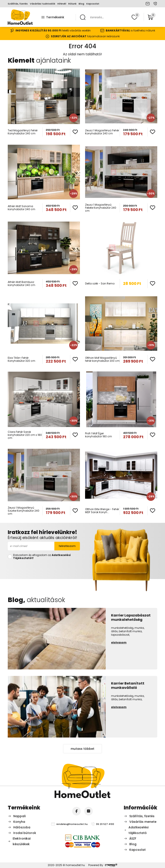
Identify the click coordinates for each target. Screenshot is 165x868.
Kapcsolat (93, 4)
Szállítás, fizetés (18, 4)
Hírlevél (62, 4)
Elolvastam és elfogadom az (42, 557)
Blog (81, 4)
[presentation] (44, 568)
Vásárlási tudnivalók (43, 4)
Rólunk (72, 4)
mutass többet (82, 749)
